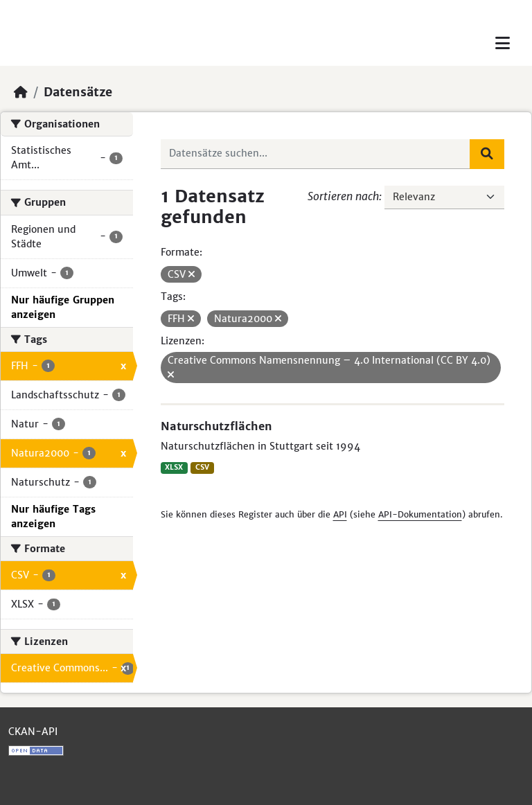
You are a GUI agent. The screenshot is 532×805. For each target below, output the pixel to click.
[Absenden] (487, 154)
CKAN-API (33, 732)
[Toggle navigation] (503, 43)
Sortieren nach (343, 196)
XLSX (174, 467)
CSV (202, 467)
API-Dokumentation (420, 514)
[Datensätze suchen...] (316, 154)
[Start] (21, 92)
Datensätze (78, 92)
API (340, 514)
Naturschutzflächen (216, 426)
